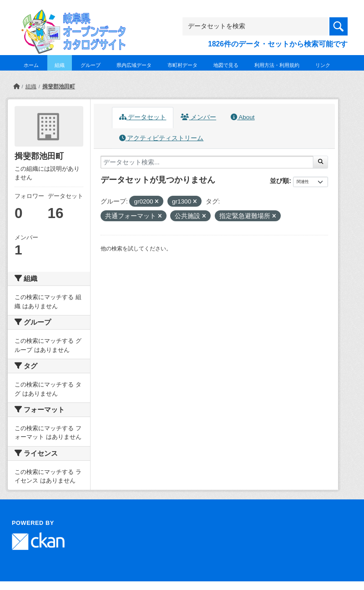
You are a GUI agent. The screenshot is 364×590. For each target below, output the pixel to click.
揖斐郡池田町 (59, 86)
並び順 (279, 181)
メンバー (198, 117)
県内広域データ (134, 65)
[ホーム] (16, 86)
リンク (323, 65)
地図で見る (226, 65)
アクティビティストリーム (162, 138)
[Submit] (321, 162)
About (243, 117)
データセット (143, 117)
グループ (91, 65)
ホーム (31, 65)
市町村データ (182, 65)
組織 (60, 65)
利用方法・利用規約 (277, 65)
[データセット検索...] (207, 162)
